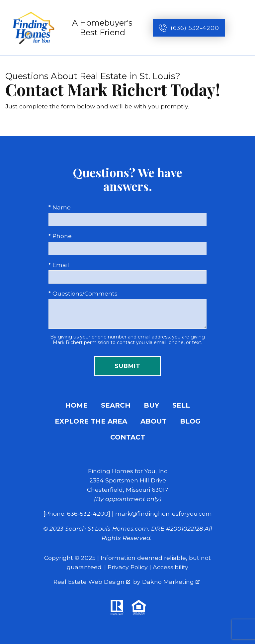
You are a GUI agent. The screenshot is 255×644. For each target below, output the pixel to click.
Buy (151, 405)
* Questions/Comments (83, 293)
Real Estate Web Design (92, 582)
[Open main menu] (242, 28)
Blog (190, 421)
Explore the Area (91, 421)
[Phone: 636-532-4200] (77, 514)
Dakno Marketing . (171, 582)
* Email (59, 265)
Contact (128, 437)
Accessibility (170, 567)
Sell (181, 405)
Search (116, 405)
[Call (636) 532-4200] (189, 28)
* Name (60, 207)
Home (76, 405)
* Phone (60, 236)
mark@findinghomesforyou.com (164, 514)
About (154, 421)
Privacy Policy (128, 567)
